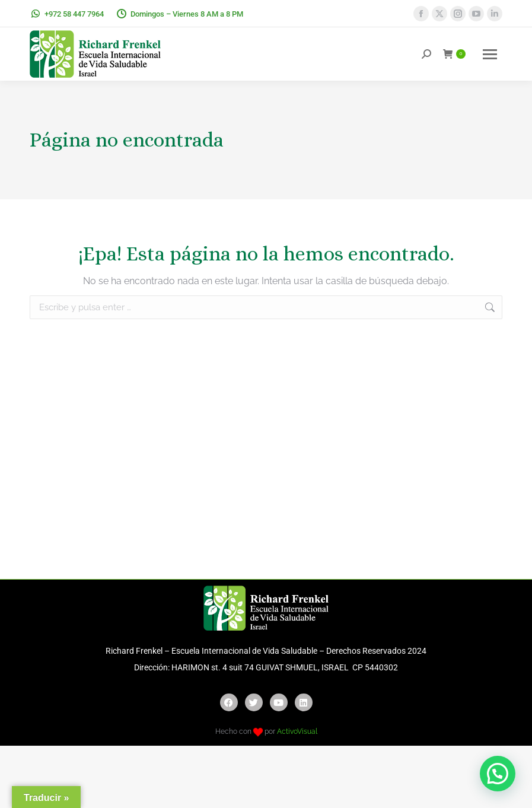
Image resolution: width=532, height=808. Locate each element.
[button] (498, 774)
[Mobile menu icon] (490, 54)
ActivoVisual (297, 731)
